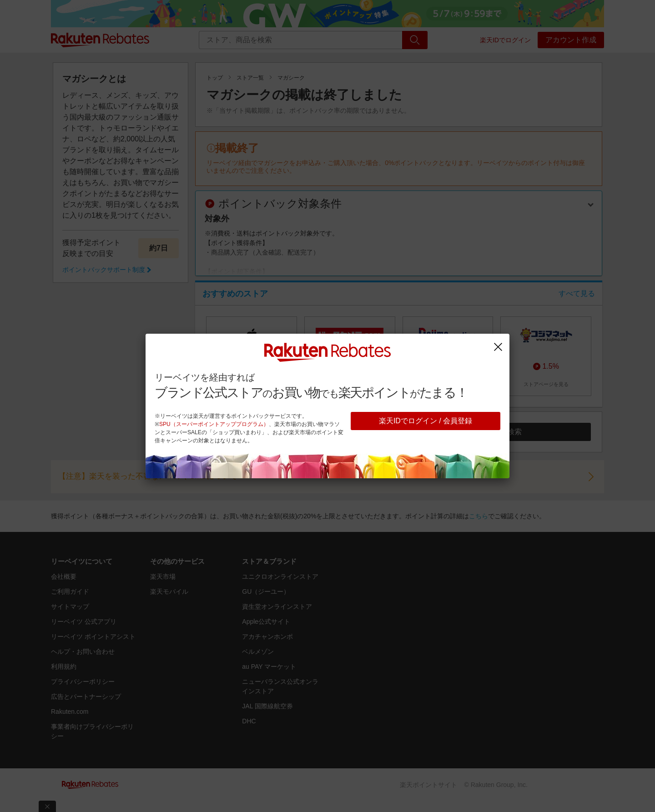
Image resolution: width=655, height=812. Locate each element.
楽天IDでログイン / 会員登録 (426, 421)
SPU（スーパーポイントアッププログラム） (214, 424)
